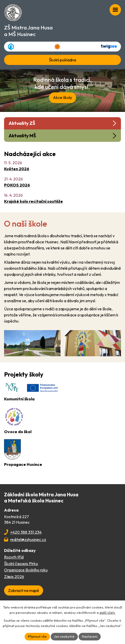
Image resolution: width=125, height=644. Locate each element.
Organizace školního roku (26, 570)
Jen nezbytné (64, 636)
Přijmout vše (37, 636)
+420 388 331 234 (26, 532)
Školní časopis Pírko (21, 564)
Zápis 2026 (14, 577)
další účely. (108, 613)
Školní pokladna (62, 60)
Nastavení (90, 636)
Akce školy (62, 97)
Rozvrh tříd (14, 557)
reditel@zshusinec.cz (28, 539)
